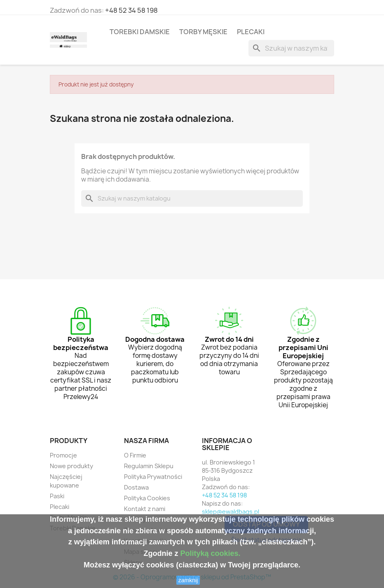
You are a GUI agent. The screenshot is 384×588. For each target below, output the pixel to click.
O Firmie (135, 455)
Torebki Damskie (140, 32)
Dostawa (136, 487)
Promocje (63, 455)
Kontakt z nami (145, 509)
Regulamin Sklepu (149, 466)
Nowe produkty (71, 466)
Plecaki (251, 32)
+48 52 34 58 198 (131, 10)
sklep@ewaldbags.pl (231, 512)
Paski (57, 496)
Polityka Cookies (147, 498)
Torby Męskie (203, 32)
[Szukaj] (291, 48)
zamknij (188, 580)
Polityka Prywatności (153, 477)
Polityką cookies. (210, 553)
